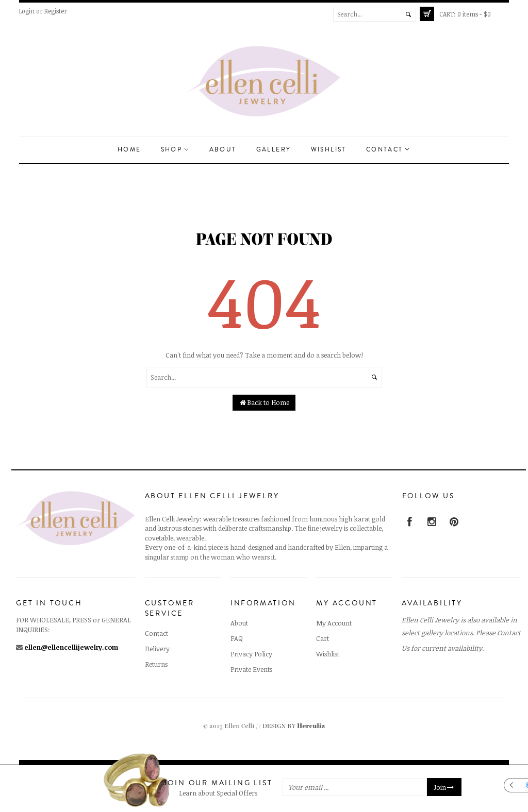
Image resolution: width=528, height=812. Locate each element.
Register (56, 11)
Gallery (274, 150)
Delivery (157, 649)
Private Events (251, 669)
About (223, 150)
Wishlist (329, 150)
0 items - (465, 14)
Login (27, 11)
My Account (334, 623)
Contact (387, 150)
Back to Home (264, 402)
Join (444, 787)
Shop (175, 150)
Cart (323, 638)
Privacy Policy (251, 654)
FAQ (237, 638)
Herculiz (311, 726)
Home (129, 150)
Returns (156, 664)
